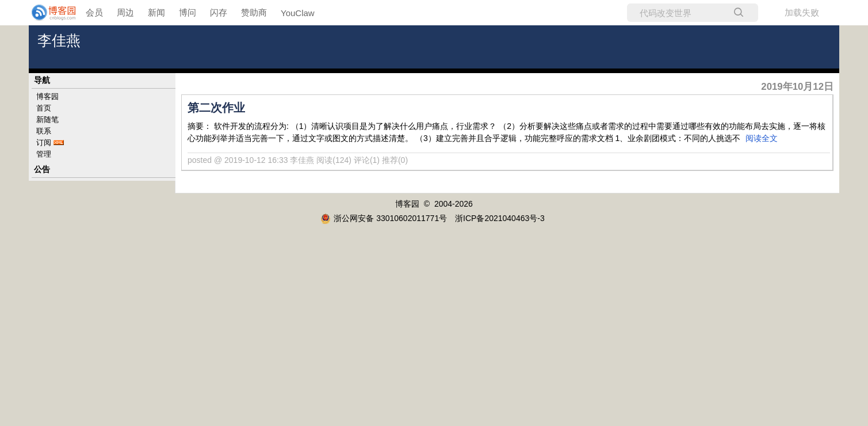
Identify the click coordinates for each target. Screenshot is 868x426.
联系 (44, 131)
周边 (125, 12)
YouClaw (298, 13)
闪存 (219, 12)
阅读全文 (762, 138)
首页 (44, 108)
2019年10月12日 (797, 87)
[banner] (46, 13)
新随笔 (47, 119)
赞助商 (254, 12)
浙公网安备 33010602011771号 (384, 218)
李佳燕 (59, 41)
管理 (44, 154)
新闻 (156, 12)
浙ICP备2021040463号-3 (500, 218)
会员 (94, 12)
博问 (188, 12)
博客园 (47, 96)
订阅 (44, 142)
